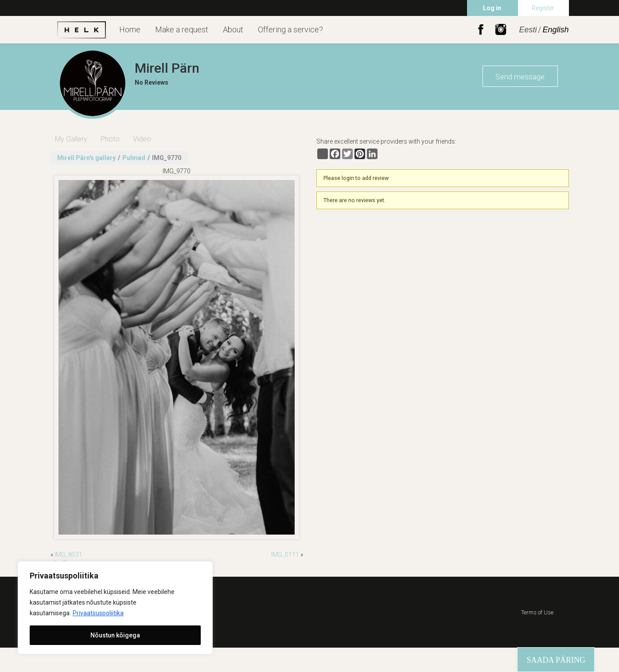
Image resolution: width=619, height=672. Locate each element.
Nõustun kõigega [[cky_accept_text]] (115, 635)
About (233, 29)
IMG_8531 (68, 555)
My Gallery (71, 139)
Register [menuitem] (543, 8)
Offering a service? (290, 29)
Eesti (528, 30)
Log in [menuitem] (492, 8)
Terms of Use (537, 612)
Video (142, 139)
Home (130, 29)
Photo (110, 139)
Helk (82, 30)
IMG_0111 (285, 555)
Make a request (182, 29)
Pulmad (134, 158)
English (555, 30)
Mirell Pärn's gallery (86, 158)
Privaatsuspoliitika (98, 613)
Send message (520, 77)
